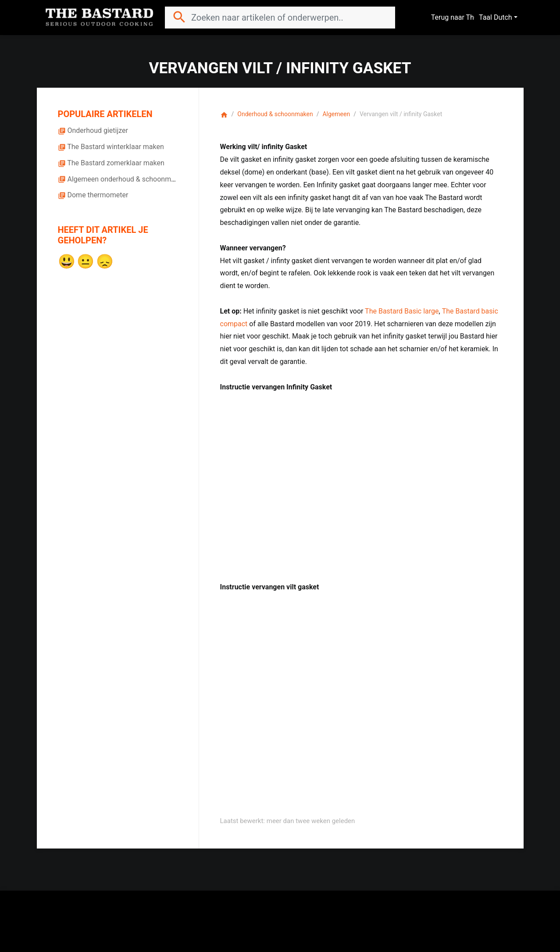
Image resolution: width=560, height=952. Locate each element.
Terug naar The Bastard (472, 18)
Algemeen (336, 114)
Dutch (503, 17)
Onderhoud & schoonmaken (275, 114)
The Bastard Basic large (402, 311)
